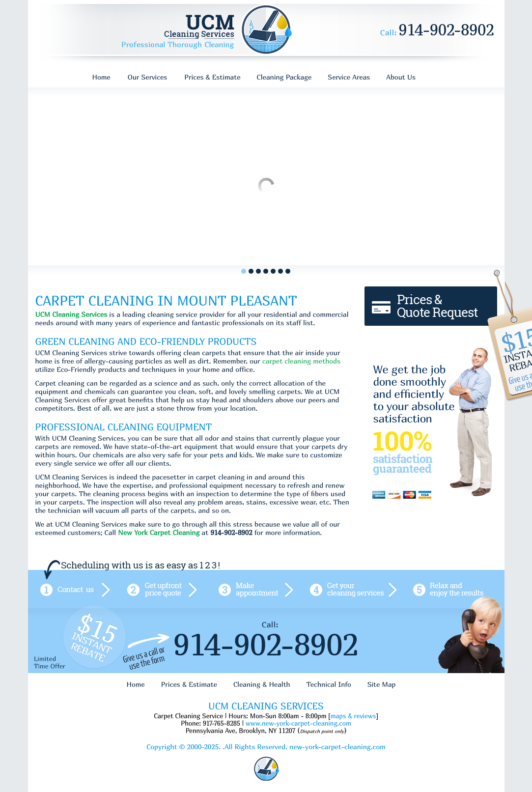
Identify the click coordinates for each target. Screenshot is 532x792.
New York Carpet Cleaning (159, 532)
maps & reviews (353, 716)
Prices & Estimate (212, 77)
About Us (401, 77)
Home (101, 77)
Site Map (382, 684)
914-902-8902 (447, 29)
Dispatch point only (322, 731)
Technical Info (329, 684)
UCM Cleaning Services (71, 314)
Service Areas (349, 77)
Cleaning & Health (262, 684)
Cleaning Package (284, 77)
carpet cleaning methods (301, 361)
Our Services (148, 77)
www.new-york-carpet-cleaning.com (298, 723)
